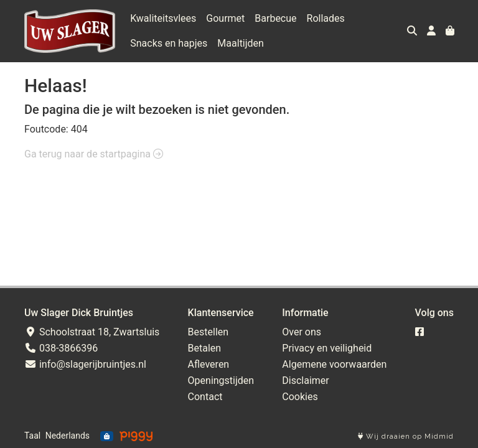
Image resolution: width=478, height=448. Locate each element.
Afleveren (209, 364)
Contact (205, 397)
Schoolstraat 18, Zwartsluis (92, 332)
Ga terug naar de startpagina (94, 154)
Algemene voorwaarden (334, 364)
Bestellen (209, 332)
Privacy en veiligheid (327, 348)
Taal (32, 436)
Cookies (300, 397)
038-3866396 (61, 348)
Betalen (205, 348)
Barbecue (275, 18)
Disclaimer (305, 380)
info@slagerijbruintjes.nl (85, 364)
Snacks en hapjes (169, 43)
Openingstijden (221, 380)
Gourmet (225, 18)
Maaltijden (241, 43)
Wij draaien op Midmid (406, 436)
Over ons (302, 332)
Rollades (326, 18)
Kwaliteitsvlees (163, 18)
